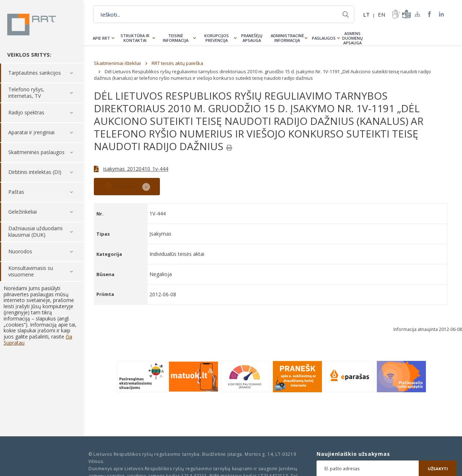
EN (382, 14)
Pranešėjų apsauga (252, 38)
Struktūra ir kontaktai (135, 38)
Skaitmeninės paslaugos (36, 152)
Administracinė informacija (287, 38)
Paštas (16, 192)
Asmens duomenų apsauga (352, 38)
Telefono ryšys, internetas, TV (26, 93)
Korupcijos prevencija (217, 38)
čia (69, 337)
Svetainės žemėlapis (418, 14)
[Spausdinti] (229, 148)
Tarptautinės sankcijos (35, 73)
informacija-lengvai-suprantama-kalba (406, 14)
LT (366, 14)
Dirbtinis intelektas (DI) (35, 172)
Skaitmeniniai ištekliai (117, 63)
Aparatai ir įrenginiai (31, 133)
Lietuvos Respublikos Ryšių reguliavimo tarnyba (32, 25)
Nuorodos (20, 252)
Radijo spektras (26, 113)
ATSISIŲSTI (122, 186)
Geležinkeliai (23, 212)
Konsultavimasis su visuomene (31, 272)
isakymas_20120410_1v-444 (136, 169)
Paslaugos (324, 38)
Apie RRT (101, 38)
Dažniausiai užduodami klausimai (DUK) (35, 232)
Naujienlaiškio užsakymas (353, 454)
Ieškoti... (346, 14)
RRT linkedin (442, 14)
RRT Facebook (430, 14)
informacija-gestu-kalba (395, 14)
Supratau (14, 343)
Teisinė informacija (176, 38)
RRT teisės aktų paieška (177, 63)
